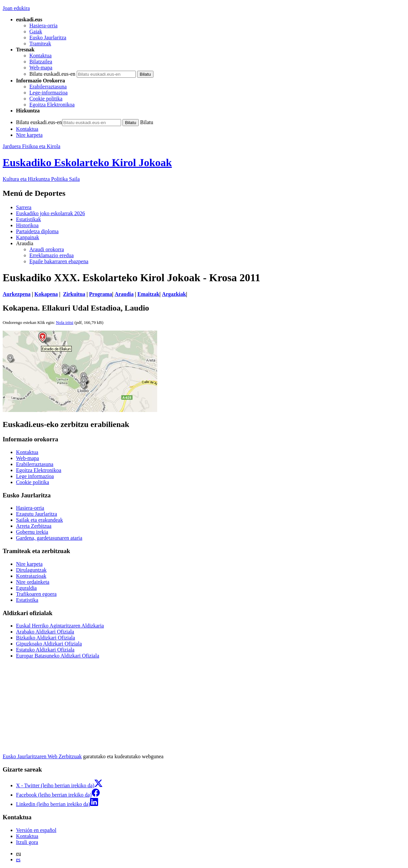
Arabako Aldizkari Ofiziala (45, 632)
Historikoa (27, 225)
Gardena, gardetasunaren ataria (49, 538)
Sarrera (24, 207)
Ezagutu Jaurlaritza (37, 514)
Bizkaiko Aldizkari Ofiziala (46, 638)
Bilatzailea (41, 62)
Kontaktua (41, 56)
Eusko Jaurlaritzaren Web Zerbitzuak (42, 756)
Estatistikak (29, 219)
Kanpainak (28, 237)
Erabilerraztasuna (48, 87)
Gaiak (36, 32)
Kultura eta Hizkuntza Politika (41, 179)
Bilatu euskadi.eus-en (52, 74)
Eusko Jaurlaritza (48, 38)
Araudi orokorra (47, 249)
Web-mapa (41, 68)
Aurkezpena (17, 294)
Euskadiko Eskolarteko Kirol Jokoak (87, 162)
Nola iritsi (65, 322)
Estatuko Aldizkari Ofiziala (45, 650)
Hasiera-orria (43, 26)
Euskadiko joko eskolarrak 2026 (51, 213)
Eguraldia (26, 588)
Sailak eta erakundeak (39, 520)
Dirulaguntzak (31, 570)
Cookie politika (46, 99)
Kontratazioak (31, 576)
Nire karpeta (29, 135)
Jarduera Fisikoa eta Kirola (32, 146)
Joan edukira (16, 8)
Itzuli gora (27, 842)
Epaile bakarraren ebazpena (59, 261)
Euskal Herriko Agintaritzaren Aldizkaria (60, 626)
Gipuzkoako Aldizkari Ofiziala (49, 644)
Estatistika (27, 600)
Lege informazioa (35, 476)
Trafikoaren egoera (36, 594)
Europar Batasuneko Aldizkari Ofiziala (58, 656)
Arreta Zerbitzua (34, 526)
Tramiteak (40, 44)
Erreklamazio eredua (52, 255)
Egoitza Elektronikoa (52, 105)
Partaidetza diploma (37, 231)
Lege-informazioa (49, 93)
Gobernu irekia (32, 532)
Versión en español (36, 830)
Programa (101, 294)
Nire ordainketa (33, 582)
